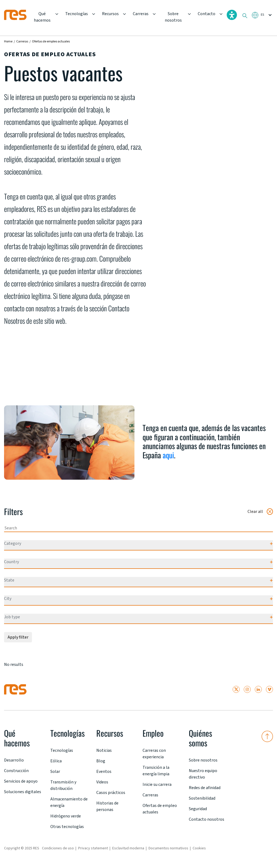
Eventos (104, 772)
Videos (102, 782)
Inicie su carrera (157, 784)
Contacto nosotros (207, 819)
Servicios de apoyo (21, 781)
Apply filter (18, 637)
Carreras (141, 14)
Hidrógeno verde (66, 816)
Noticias (104, 750)
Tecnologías (77, 14)
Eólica (56, 761)
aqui (168, 455)
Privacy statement (93, 848)
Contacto (207, 14)
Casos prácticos (111, 793)
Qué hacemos (42, 17)
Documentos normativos (168, 848)
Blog (101, 761)
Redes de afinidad (205, 788)
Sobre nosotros (173, 17)
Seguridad (198, 809)
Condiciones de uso (58, 848)
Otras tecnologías (67, 827)
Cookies (199, 848)
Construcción (16, 771)
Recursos (110, 14)
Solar (55, 772)
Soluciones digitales (23, 792)
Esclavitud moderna (128, 848)
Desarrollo (14, 760)
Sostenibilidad (202, 798)
